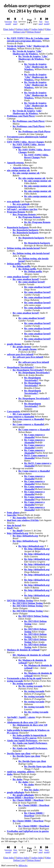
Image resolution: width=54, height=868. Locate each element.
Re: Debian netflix (22, 266)
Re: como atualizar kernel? (26, 279)
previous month (8, 23)
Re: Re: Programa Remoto (37, 222)
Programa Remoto (16, 212)
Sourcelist (12, 515)
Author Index (37, 29)
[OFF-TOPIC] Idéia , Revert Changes (25, 142)
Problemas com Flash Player (21, 116)
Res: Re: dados (32, 790)
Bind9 (10, 528)
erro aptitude (13, 201)
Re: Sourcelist (20, 518)
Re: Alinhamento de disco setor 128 (30, 725)
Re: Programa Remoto (30, 217)
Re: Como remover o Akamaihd (28, 419)
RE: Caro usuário (21, 414)
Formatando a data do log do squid (24, 678)
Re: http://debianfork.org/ (25, 536)
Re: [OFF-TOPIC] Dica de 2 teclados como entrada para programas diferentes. (28, 40)
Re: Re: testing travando (31, 686)
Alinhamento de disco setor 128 (22, 722)
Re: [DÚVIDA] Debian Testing (28, 603)
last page (40, 23)
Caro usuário (14, 411)
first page (15, 23)
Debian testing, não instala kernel (23, 248)
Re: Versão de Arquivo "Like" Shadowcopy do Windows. (28, 52)
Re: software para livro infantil (28, 357)
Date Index (9, 29)
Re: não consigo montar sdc (26, 173)
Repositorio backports (18, 227)
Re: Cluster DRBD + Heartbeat (28, 800)
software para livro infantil (20, 354)
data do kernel (14, 525)
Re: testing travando (23, 684)
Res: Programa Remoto (24, 214)
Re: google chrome (22, 347)
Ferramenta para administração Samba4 (27, 137)
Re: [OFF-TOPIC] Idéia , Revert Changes (37, 156)
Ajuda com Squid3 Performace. (22, 741)
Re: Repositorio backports (26, 230)
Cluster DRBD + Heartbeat (20, 798)
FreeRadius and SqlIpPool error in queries (28, 831)
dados (10, 774)
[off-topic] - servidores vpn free (22, 209)
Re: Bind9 (18, 531)
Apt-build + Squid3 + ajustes (21, 717)
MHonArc (23, 865)
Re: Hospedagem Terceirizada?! (28, 370)
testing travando (15, 681)
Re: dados (18, 779)
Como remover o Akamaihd (21, 417)
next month (46, 23)
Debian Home (33, 32)
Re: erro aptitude (21, 204)
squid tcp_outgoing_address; (21, 772)
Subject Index (23, 29)
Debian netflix (14, 264)
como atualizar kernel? (18, 277)
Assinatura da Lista (17, 207)
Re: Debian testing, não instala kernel (31, 253)
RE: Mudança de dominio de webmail (31, 655)
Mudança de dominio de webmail (23, 650)
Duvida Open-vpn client (19, 753)
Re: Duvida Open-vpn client (26, 756)
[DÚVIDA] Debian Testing (20, 601)
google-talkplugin (15, 792)
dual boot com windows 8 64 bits (23, 520)
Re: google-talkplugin (23, 795)
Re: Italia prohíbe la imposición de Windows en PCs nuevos (30, 737)
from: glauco (13, 512)
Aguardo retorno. (16, 163)
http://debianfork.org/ (18, 533)
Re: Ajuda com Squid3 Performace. (30, 743)
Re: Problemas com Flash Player (29, 121)
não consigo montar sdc (18, 170)
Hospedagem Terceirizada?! (21, 367)
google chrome (14, 344)
